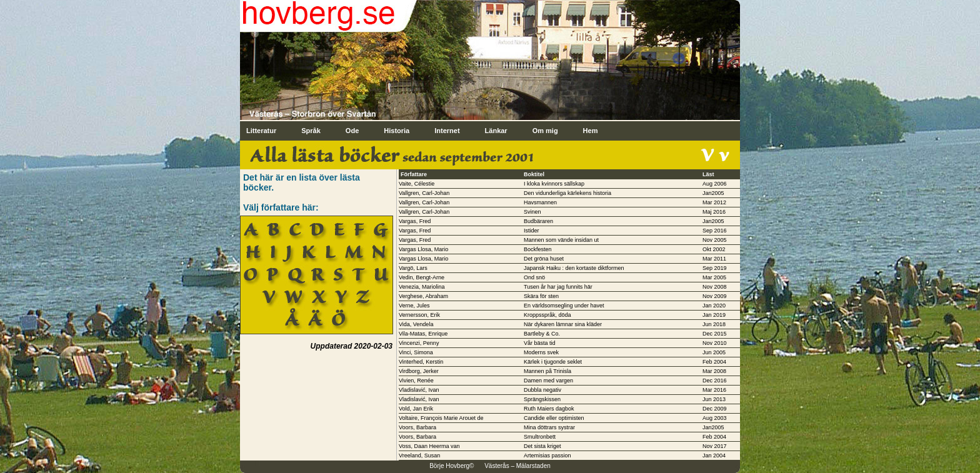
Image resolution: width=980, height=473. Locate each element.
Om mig (545, 131)
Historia (397, 131)
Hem (591, 131)
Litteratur (261, 131)
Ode (352, 131)
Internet (447, 131)
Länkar (496, 131)
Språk (311, 131)
